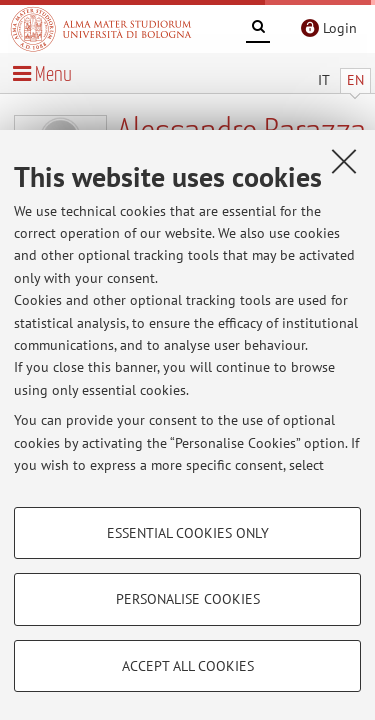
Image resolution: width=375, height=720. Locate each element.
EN (355, 80)
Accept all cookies (188, 666)
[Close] (344, 161)
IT (324, 80)
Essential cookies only (188, 533)
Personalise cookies (188, 599)
